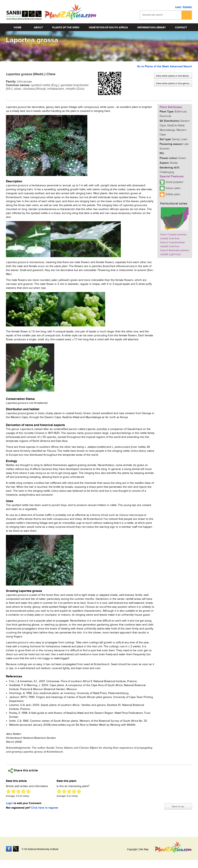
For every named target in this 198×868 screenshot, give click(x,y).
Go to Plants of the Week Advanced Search (165, 66)
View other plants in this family (172, 76)
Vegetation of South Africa (108, 28)
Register (188, 7)
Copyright (132, 849)
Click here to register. (45, 808)
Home (18, 28)
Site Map (144, 849)
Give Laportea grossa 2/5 (13, 791)
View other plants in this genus (173, 83)
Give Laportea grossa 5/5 (28, 791)
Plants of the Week (66, 28)
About (38, 28)
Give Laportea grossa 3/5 (18, 791)
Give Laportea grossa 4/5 (23, 791)
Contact (181, 28)
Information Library (151, 28)
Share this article (23, 771)
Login (178, 7)
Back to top (178, 806)
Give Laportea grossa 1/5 (8, 791)
